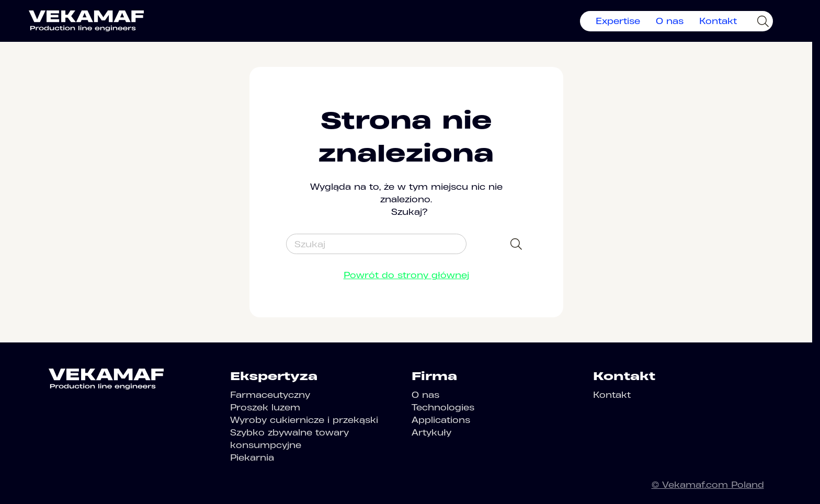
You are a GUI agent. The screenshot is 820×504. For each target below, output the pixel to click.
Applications (441, 420)
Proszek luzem (265, 407)
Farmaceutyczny (270, 395)
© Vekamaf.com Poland (708, 485)
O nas (670, 21)
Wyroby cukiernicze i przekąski (304, 420)
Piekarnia (252, 457)
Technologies (443, 407)
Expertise (618, 21)
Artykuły (431, 432)
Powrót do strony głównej (406, 275)
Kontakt (718, 21)
